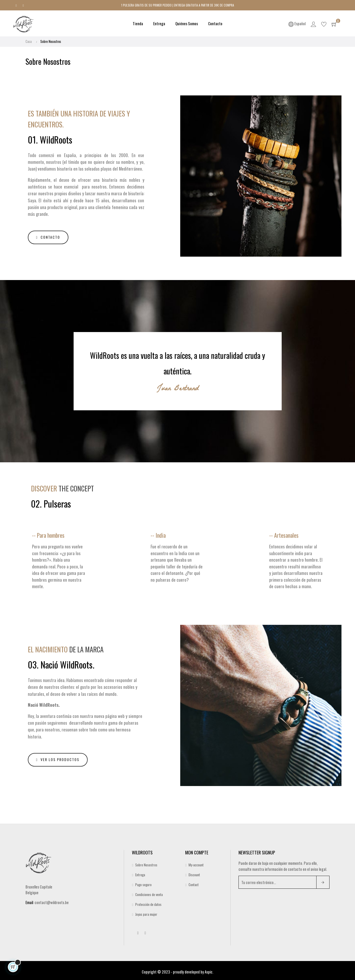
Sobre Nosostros (146, 863)
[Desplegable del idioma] (298, 23)
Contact (194, 883)
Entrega (140, 873)
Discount (194, 873)
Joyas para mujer (146, 912)
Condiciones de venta (149, 893)
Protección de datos (148, 903)
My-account (196, 863)
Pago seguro (143, 883)
